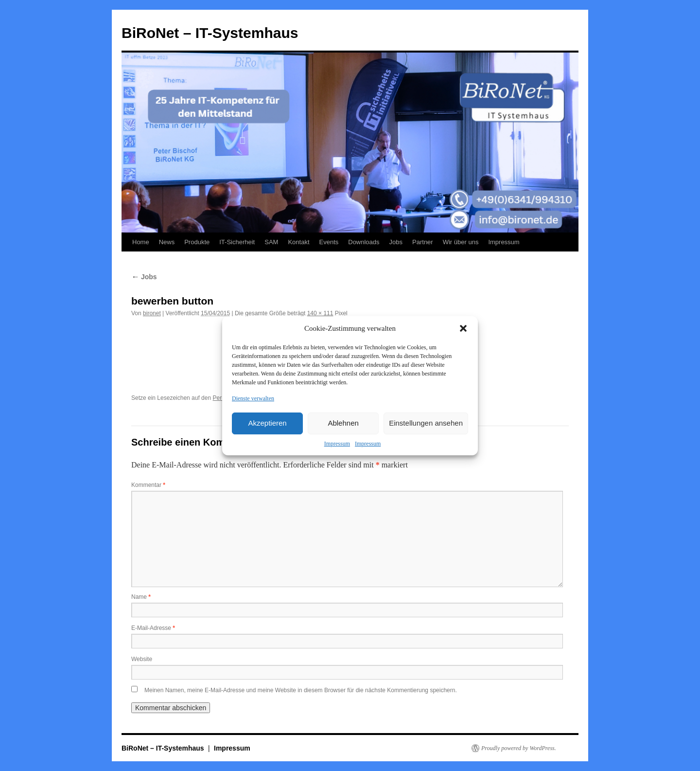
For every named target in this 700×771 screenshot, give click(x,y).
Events (329, 242)
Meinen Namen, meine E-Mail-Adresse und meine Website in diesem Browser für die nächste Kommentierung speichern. (301, 690)
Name (141, 597)
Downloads (364, 242)
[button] (463, 328)
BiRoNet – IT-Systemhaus (210, 33)
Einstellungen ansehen (426, 423)
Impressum (337, 444)
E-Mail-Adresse (153, 628)
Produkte (197, 242)
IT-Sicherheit (237, 242)
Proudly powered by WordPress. (519, 748)
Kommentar (148, 485)
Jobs (396, 242)
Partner (423, 242)
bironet (152, 313)
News (167, 242)
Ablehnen (343, 423)
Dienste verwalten (253, 398)
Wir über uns (461, 242)
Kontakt (298, 242)
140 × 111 (320, 313)
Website (142, 659)
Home (141, 242)
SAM (271, 242)
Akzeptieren (267, 423)
